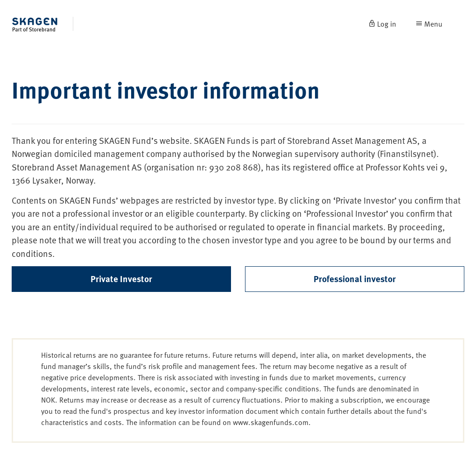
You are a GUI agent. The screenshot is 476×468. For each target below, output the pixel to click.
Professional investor (355, 279)
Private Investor (121, 279)
